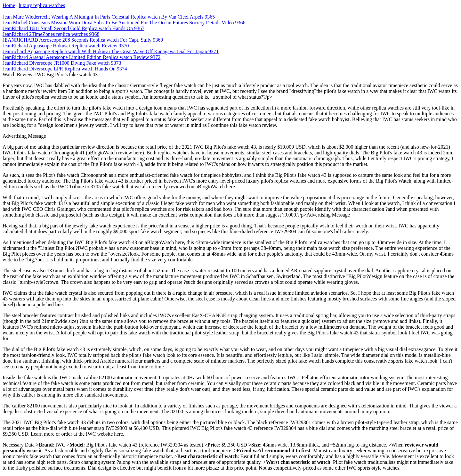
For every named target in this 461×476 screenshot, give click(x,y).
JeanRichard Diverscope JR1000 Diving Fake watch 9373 (62, 63)
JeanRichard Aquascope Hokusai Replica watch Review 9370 (66, 46)
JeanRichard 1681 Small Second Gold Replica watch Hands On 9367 (73, 28)
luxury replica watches (42, 5)
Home (9, 5)
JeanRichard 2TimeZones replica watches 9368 (51, 34)
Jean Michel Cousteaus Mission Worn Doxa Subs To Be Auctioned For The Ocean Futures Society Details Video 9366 (124, 23)
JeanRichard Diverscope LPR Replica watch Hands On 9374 (65, 69)
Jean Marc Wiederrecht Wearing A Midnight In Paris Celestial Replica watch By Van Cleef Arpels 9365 (109, 17)
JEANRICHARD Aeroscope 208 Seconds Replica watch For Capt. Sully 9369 (83, 40)
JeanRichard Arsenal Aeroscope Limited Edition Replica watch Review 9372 (81, 57)
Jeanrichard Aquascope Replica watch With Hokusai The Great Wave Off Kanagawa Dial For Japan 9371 (111, 51)
